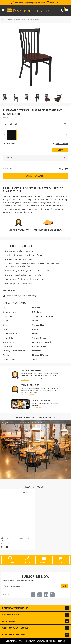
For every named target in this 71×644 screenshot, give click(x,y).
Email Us (44, 562)
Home (4, 19)
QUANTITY (8, 169)
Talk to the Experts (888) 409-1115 (30, 3)
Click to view (36, 408)
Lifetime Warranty (19, 230)
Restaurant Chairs (14, 19)
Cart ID (61, 562)
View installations (28, 394)
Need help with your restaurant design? (22, 296)
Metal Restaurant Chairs (31, 19)
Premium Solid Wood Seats (48, 230)
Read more (25, 380)
